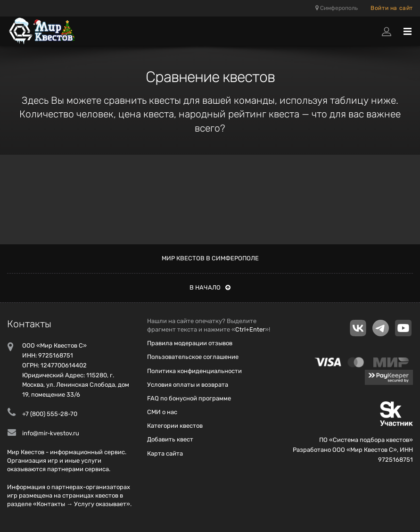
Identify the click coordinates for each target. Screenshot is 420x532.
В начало (210, 287)
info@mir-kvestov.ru (51, 433)
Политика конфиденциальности (194, 371)
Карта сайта (165, 453)
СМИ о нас (162, 412)
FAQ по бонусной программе (189, 398)
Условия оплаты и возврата (188, 385)
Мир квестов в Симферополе (210, 258)
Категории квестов (175, 426)
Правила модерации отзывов (190, 343)
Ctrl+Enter (250, 329)
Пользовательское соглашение (193, 357)
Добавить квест (170, 439)
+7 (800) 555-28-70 (50, 414)
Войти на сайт (392, 8)
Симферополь (337, 8)
